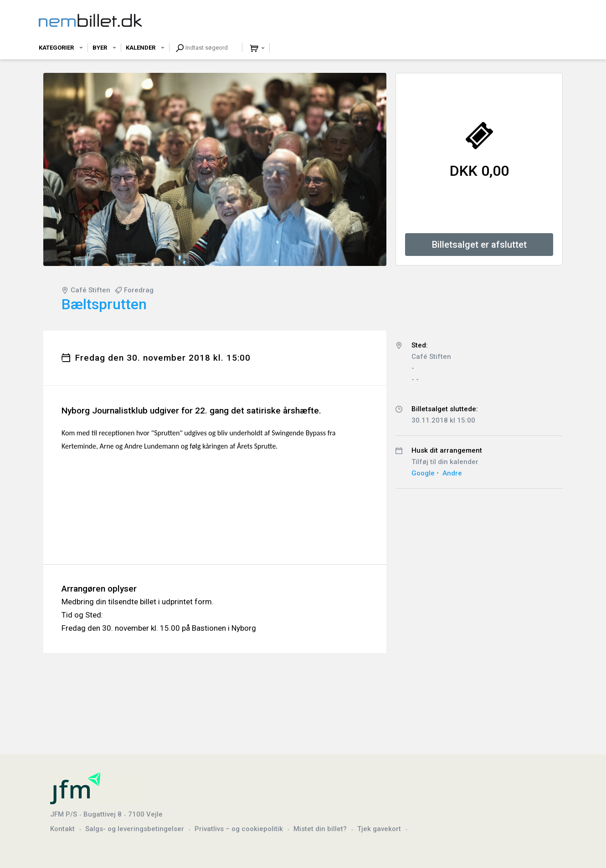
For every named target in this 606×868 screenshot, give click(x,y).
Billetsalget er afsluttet (479, 245)
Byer (100, 48)
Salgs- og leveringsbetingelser (135, 829)
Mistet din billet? (320, 829)
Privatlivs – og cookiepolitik (239, 829)
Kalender (141, 48)
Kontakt (62, 829)
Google (423, 473)
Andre (452, 473)
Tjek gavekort (379, 829)
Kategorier (56, 48)
